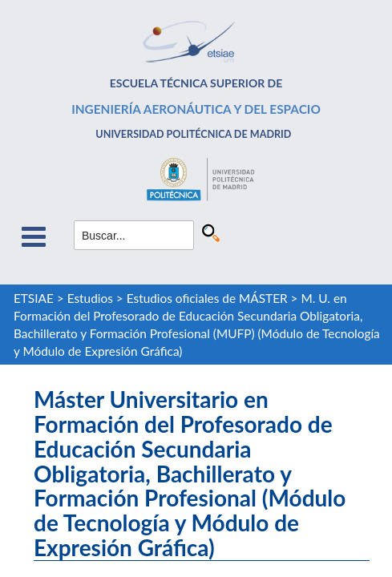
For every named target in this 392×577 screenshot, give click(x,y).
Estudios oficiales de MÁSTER (207, 298)
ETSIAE (34, 298)
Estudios (90, 298)
